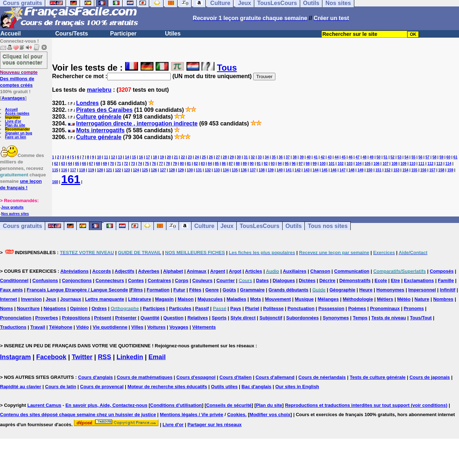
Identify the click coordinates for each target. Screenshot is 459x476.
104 (359, 164)
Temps (360, 318)
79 (175, 164)
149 (361, 170)
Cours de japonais (430, 377)
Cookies (236, 415)
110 (413, 164)
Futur (179, 290)
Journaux (71, 299)
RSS (105, 357)
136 (244, 170)
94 (280, 164)
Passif (202, 308)
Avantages (13, 98)
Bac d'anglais (257, 387)
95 (287, 164)
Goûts (229, 290)
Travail (38, 327)
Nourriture (28, 308)
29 (232, 157)
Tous (227, 68)
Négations (55, 308)
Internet (9, 299)
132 (208, 170)
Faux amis (11, 290)
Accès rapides (17, 113)
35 (274, 157)
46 (351, 157)
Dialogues (284, 280)
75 (147, 164)
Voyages (179, 327)
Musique (304, 299)
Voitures (157, 327)
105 (368, 164)
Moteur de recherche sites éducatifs (167, 387)
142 (298, 170)
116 (64, 170)
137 (253, 170)
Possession (331, 308)
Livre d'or (13, 121)
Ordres (99, 308)
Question (173, 318)
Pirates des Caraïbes (104, 110)
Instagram (15, 357)
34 (267, 157)
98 (307, 164)
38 (295, 157)
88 (238, 164)
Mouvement (278, 299)
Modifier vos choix (270, 415)
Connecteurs (110, 280)
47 (358, 157)
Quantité (150, 318)
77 (161, 164)
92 (266, 164)
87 (231, 164)
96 (294, 164)
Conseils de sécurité (229, 405)
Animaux (197, 271)
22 (183, 157)
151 (378, 170)
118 (82, 170)
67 (91, 164)
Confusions (45, 280)
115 (55, 170)
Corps (182, 280)
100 (323, 164)
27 (218, 157)
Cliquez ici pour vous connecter (23, 59)
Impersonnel (422, 290)
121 (109, 170)
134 (226, 170)
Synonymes (336, 318)
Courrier (225, 280)
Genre (212, 290)
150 (370, 170)
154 (405, 170)
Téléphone (61, 327)
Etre (395, 280)
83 (203, 164)
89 (245, 164)
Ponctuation (301, 308)
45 (344, 157)
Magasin (164, 299)
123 (127, 170)
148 (352, 170)
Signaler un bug (19, 133)
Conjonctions (77, 280)
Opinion (79, 308)
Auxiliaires (295, 271)
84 (210, 164)
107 (386, 164)
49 (372, 157)
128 (172, 170)
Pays (236, 308)
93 (273, 164)
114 (448, 164)
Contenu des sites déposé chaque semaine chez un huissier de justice (78, 415)
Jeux (227, 226)
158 (441, 170)
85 (217, 164)
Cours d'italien (236, 377)
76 (154, 164)
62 (56, 164)
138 (262, 170)
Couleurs (202, 280)
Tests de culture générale (378, 377)
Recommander (17, 129)
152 (387, 170)
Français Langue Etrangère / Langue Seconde (77, 290)
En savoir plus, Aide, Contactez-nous (106, 405)
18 (155, 157)
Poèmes (357, 308)
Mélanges (328, 299)
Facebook (51, 357)
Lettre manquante (105, 299)
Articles (254, 271)
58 (434, 157)
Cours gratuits (22, 226)
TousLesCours (259, 226)
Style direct (243, 318)
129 (181, 170)
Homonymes (391, 290)
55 (413, 157)
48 (365, 157)
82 (196, 164)
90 (252, 164)
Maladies (236, 299)
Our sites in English (297, 387)
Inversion (32, 299)
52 (392, 157)
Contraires (159, 280)
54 (406, 157)
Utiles (173, 34)
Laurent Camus (44, 405)
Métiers (385, 299)
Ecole (381, 280)
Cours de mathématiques (145, 377)
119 (91, 170)
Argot (235, 271)
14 (127, 157)
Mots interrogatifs (100, 130)
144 (316, 170)
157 (432, 170)
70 (112, 164)
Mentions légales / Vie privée (192, 415)
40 (309, 157)
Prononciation (16, 318)
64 (70, 164)
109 (404, 164)
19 (162, 157)
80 (182, 164)
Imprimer (13, 117)
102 (340, 164)
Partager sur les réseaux (215, 425)
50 (378, 157)
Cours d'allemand (275, 377)
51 (386, 157)
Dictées (307, 280)
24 (197, 157)
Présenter (126, 318)
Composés (441, 271)
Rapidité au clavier (21, 387)
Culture (204, 226)
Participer (123, 34)
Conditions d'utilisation (176, 405)
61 (455, 157)
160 (55, 182)
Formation (158, 290)
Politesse (273, 308)
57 (427, 157)
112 (430, 164)
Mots (256, 299)
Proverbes (47, 318)
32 (253, 157)
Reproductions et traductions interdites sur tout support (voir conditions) (366, 405)
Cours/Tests (72, 34)
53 (399, 157)
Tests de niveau (389, 318)
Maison (186, 299)
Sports (219, 318)
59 (441, 157)
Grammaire (252, 290)
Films (137, 290)
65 (77, 164)
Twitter (82, 357)
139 (271, 170)
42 (323, 157)
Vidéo (83, 327)
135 (235, 170)
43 (330, 157)
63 (63, 164)
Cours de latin (61, 387)
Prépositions (76, 318)
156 (423, 170)
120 (100, 170)
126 (154, 170)
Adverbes (149, 271)
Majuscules (210, 299)
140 (280, 170)
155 (414, 170)
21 (176, 157)
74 (140, 164)
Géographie (342, 290)
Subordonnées (302, 318)
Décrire (327, 280)
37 (288, 157)
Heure (366, 290)
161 (70, 179)
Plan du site (15, 125)
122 (118, 170)
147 (343, 170)
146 (334, 170)
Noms (6, 308)
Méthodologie (358, 299)
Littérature (139, 299)
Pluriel (252, 308)
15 (134, 157)
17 (148, 157)
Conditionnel (14, 280)
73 (133, 164)
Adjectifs (125, 271)
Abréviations (74, 271)
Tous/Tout (421, 318)
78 (168, 164)
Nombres (443, 299)
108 (395, 164)
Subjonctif (271, 318)
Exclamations (419, 280)
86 (224, 164)
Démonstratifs (355, 280)
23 (190, 157)
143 (307, 170)
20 (169, 157)
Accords (101, 271)
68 (98, 164)
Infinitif (448, 290)
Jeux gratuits (12, 207)
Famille (446, 280)
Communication (352, 271)
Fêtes (195, 290)
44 (337, 157)
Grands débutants (288, 290)
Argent (218, 271)
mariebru (99, 90)
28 (225, 157)
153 (396, 170)
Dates (262, 280)
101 (332, 164)
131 (199, 170)
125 (145, 170)
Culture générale (99, 117)
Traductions (13, 327)
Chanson (320, 271)
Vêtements (204, 327)
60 (448, 157)
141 (289, 170)
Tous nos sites (328, 226)
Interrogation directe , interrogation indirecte (137, 123)
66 (84, 164)
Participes (154, 308)
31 (246, 157)
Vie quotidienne (110, 327)
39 (302, 157)
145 (325, 170)
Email (157, 357)
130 (190, 170)
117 (73, 170)
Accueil (11, 34)
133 (217, 170)
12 (113, 157)
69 (105, 164)
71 (119, 164)
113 (439, 164)
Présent (103, 318)
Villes (137, 327)
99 (315, 164)
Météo (404, 299)
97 (301, 164)
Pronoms (414, 308)
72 (126, 164)
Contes (136, 280)
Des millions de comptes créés (19, 79)
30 (239, 157)
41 (316, 157)
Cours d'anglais (96, 377)
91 (259, 164)
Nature (422, 299)
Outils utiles (224, 387)
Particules (180, 308)
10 (99, 157)
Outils (294, 226)
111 (422, 164)
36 (281, 157)
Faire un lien (16, 137)
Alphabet (173, 271)
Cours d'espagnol (196, 377)
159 (450, 170)
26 (211, 157)
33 (260, 157)
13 (120, 157)
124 (136, 170)
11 (106, 157)
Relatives (198, 318)
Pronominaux (385, 308)
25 (204, 157)
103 (349, 164)
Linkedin (130, 357)
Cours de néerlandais (322, 377)
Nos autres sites (15, 214)
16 (141, 157)
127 (163, 170)
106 (377, 164)
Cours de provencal (102, 387)
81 (189, 164)
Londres (87, 103)
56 (420, 157)
